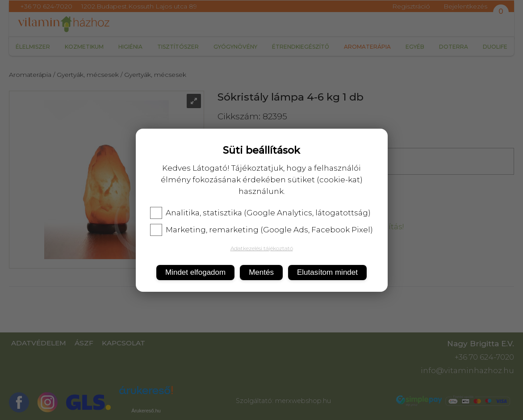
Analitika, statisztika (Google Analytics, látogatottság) (260, 213)
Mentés (261, 272)
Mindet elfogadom (195, 272)
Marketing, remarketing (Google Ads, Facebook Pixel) (261, 230)
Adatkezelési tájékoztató (262, 248)
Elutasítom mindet (327, 272)
